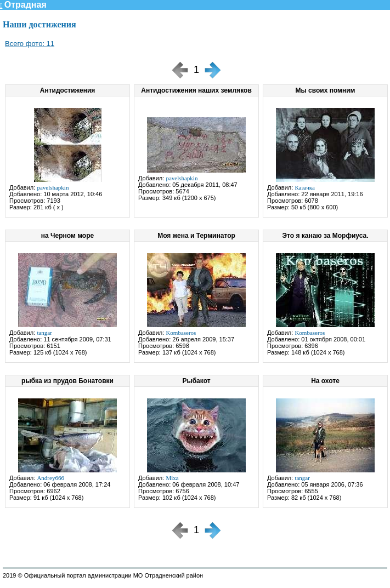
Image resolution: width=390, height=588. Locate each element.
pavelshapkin (53, 187)
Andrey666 (50, 478)
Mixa (172, 478)
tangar (44, 333)
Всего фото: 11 (30, 44)
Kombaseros (181, 333)
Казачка (304, 187)
